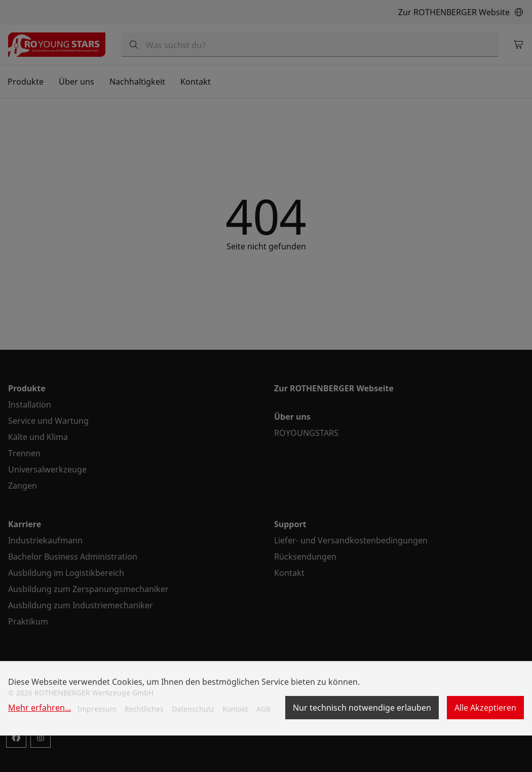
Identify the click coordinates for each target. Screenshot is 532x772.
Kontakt (235, 709)
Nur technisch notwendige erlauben (362, 708)
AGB (263, 709)
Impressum (97, 709)
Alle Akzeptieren (485, 708)
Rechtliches (144, 709)
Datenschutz (193, 709)
